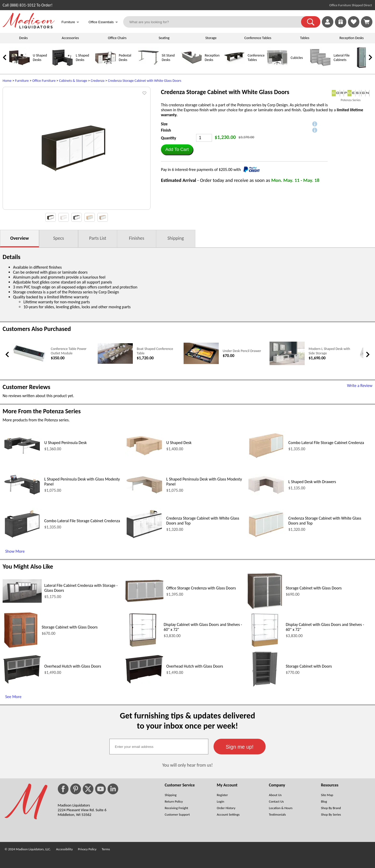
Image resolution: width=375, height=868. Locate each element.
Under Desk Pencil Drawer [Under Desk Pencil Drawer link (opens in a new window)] (242, 351)
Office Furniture (44, 81)
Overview (19, 238)
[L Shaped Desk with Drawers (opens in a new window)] (266, 494)
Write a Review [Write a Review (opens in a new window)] (360, 386)
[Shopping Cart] (367, 22)
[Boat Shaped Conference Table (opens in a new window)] (115, 363)
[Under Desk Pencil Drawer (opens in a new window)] (201, 363)
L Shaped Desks (82, 58)
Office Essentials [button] (103, 23)
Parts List (98, 238)
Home (7, 81)
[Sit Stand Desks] (148, 67)
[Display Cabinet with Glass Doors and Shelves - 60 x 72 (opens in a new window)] (143, 647)
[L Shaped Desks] (63, 67)
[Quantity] (204, 138)
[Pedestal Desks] (105, 67)
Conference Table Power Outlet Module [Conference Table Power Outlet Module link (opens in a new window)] (69, 351)
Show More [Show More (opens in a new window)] (15, 551)
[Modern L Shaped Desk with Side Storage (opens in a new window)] (287, 364)
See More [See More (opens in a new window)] (13, 697)
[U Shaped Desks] (20, 67)
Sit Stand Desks (168, 58)
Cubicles (297, 58)
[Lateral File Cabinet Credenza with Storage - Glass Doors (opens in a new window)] (22, 601)
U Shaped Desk (179, 443)
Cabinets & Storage (73, 81)
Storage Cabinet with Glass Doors (314, 588)
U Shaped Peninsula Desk (65, 443)
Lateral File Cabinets (342, 58)
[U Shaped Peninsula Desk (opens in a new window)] (22, 454)
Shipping (176, 238)
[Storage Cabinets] (363, 67)
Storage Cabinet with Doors (309, 666)
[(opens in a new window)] (351, 93)
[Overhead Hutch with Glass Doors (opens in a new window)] (22, 683)
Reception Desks (352, 38)
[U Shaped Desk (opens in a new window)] (144, 456)
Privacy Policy (87, 849)
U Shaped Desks (40, 58)
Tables (305, 38)
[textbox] (159, 747)
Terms (106, 849)
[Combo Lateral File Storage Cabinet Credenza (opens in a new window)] (266, 459)
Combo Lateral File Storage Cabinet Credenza (326, 443)
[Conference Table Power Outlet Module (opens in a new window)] (29, 362)
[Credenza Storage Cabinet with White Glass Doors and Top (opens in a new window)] (144, 538)
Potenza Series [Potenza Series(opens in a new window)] (351, 100)
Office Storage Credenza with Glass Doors (201, 588)
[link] (367, 22)
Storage (211, 38)
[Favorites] (354, 26)
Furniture (22, 81)
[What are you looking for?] (215, 22)
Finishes (136, 238)
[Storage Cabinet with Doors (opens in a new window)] (265, 686)
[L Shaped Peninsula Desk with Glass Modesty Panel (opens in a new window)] (22, 495)
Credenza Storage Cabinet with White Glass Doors (145, 81)
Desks (24, 38)
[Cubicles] (277, 67)
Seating (164, 38)
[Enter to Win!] (341, 26)
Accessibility (64, 849)
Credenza (98, 81)
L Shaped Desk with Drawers (312, 482)
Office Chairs (117, 38)
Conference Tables (258, 38)
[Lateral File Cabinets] (320, 67)
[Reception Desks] (191, 67)
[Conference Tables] (234, 67)
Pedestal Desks (125, 58)
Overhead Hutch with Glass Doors (73, 666)
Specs (58, 238)
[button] (311, 22)
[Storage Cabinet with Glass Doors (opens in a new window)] (265, 608)
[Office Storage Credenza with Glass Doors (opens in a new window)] (144, 601)
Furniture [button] (70, 23)
